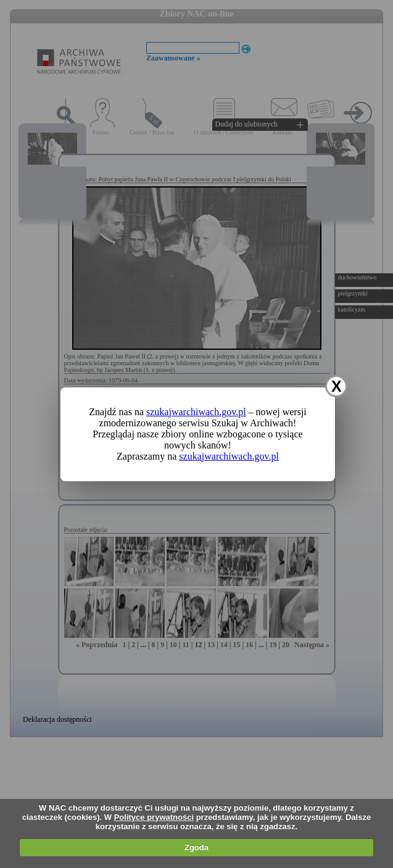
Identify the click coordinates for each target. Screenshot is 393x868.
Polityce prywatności (154, 817)
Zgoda (196, 847)
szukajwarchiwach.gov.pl (196, 412)
